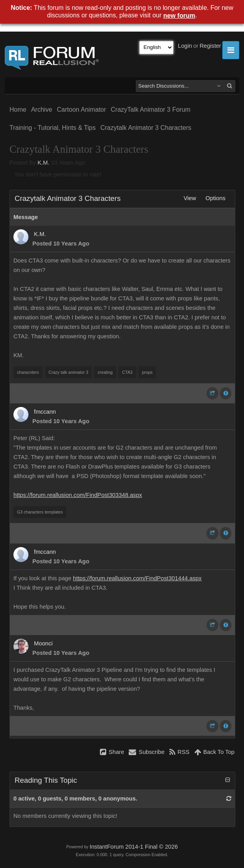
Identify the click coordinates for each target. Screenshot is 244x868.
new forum (179, 16)
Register (210, 46)
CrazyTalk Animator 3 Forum (151, 110)
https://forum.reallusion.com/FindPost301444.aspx (137, 578)
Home (18, 110)
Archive (42, 110)
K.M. (43, 163)
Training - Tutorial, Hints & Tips (53, 128)
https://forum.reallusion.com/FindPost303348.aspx (78, 495)
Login (185, 46)
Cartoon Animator (82, 110)
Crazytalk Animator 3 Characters (146, 128)
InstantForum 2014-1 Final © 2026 (134, 847)
